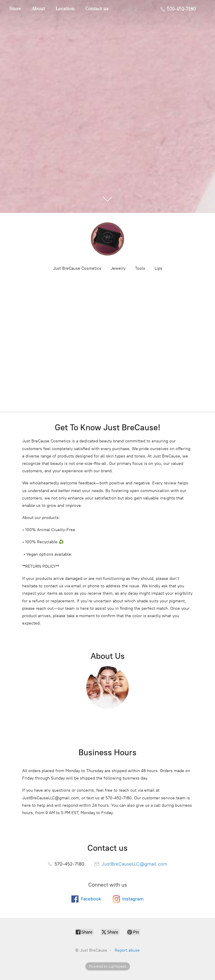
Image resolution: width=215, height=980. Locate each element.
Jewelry (118, 268)
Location (65, 9)
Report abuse (127, 950)
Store (15, 9)
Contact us (97, 9)
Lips (158, 268)
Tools (140, 268)
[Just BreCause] (107, 239)
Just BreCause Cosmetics (77, 268)
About (38, 9)
